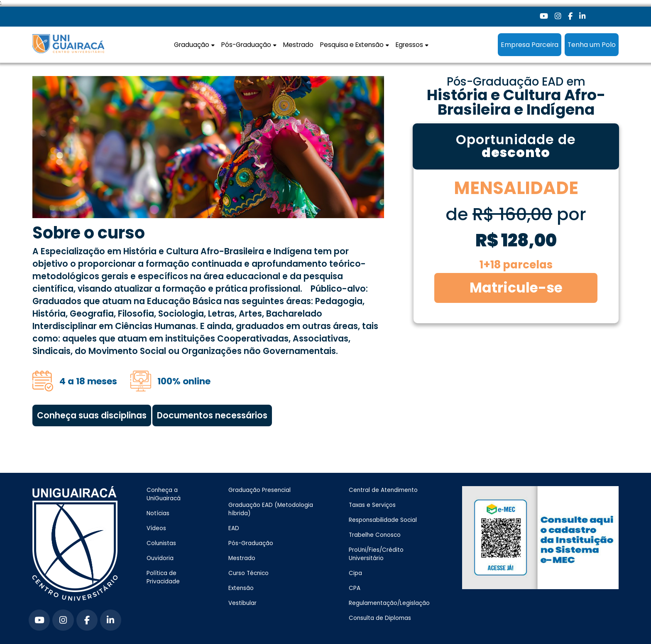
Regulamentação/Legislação (389, 603)
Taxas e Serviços (372, 505)
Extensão (241, 588)
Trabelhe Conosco (375, 535)
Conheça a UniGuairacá (164, 494)
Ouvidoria (160, 558)
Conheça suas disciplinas (92, 415)
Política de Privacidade (163, 577)
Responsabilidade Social (383, 520)
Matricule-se (516, 288)
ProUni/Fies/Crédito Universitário (376, 554)
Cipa (355, 573)
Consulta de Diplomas (380, 618)
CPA (355, 588)
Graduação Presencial (259, 490)
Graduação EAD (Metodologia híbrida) (271, 509)
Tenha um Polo (592, 45)
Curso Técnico (248, 573)
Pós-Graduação (251, 543)
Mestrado (298, 45)
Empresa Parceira (530, 45)
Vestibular (242, 603)
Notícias (158, 513)
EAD (234, 528)
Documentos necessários (212, 415)
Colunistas (161, 543)
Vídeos (156, 528)
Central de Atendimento (383, 490)
